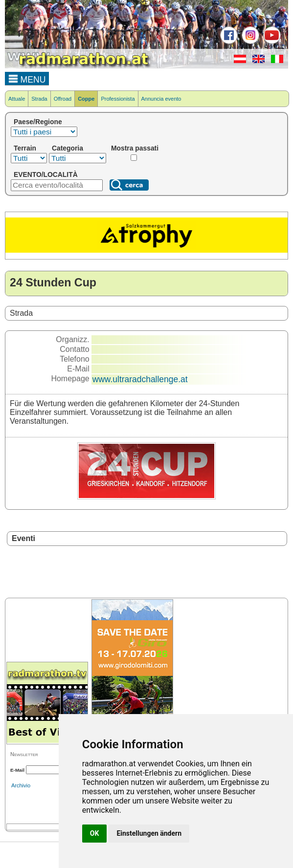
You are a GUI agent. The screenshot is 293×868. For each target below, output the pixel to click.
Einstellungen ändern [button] (149, 833)
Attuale (17, 99)
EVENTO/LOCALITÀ (46, 174)
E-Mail (17, 770)
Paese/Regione (38, 122)
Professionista (118, 99)
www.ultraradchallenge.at (140, 379)
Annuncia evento (161, 99)
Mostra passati (135, 148)
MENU (27, 78)
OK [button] (95, 833)
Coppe (86, 99)
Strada (39, 99)
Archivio (21, 785)
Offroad (63, 99)
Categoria (68, 148)
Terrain (25, 148)
